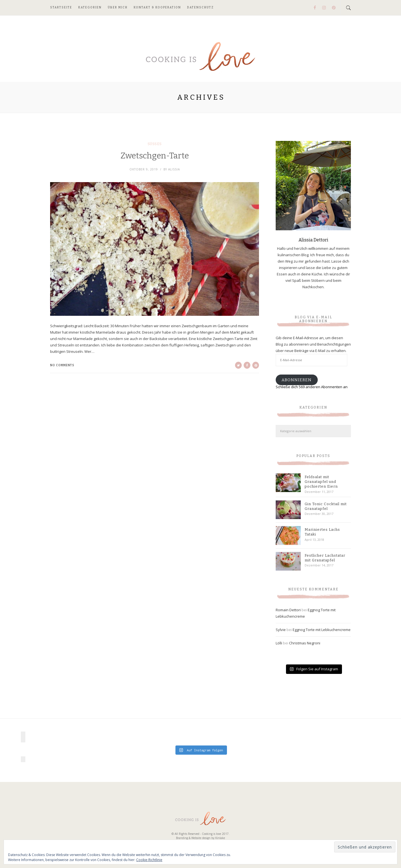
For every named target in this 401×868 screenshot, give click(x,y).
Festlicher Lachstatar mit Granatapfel (325, 558)
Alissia (174, 169)
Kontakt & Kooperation (157, 8)
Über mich (118, 8)
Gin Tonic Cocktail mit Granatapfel (326, 506)
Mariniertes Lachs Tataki (322, 532)
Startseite (61, 8)
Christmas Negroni (305, 643)
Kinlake (220, 838)
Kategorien (90, 8)
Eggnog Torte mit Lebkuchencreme (322, 630)
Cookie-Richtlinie (149, 860)
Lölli (279, 643)
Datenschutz (200, 8)
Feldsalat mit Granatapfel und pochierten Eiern (321, 482)
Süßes (155, 144)
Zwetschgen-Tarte (155, 156)
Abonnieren (297, 380)
